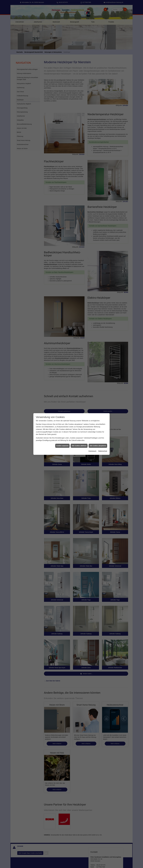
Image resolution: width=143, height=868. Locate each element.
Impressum (92, 451)
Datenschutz (103, 451)
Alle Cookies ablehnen (79, 446)
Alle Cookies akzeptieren (98, 446)
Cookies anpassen (62, 446)
